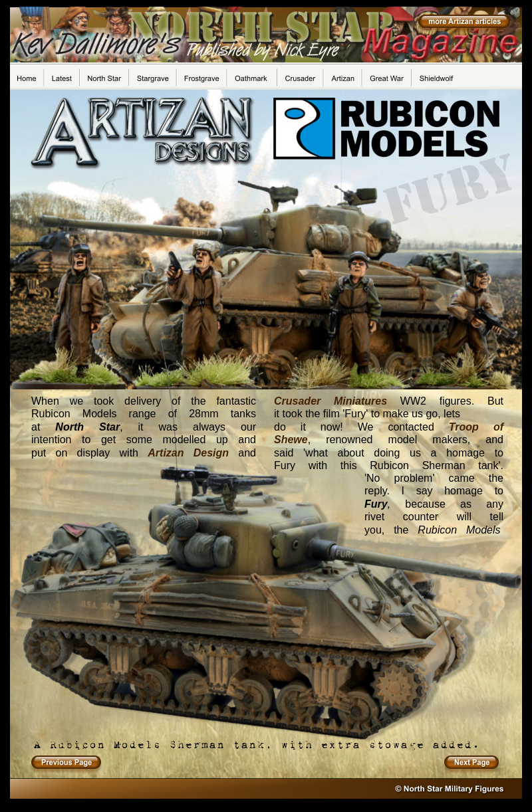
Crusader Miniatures (331, 401)
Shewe (291, 440)
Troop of (476, 427)
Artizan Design (188, 453)
